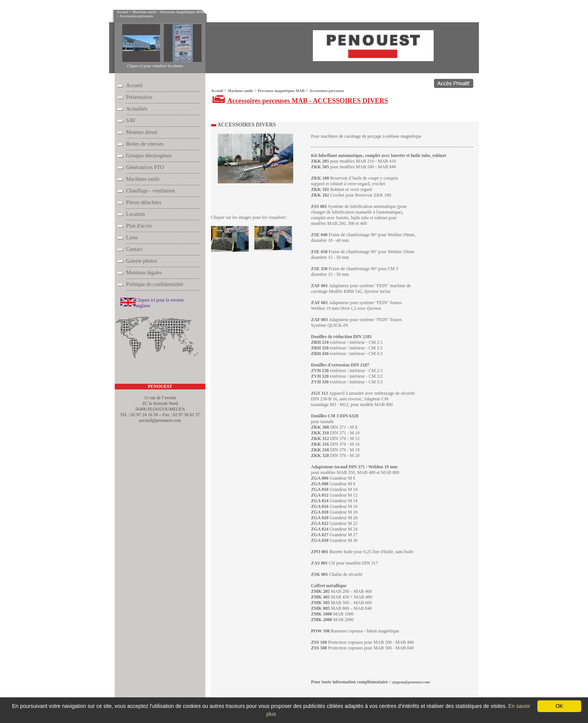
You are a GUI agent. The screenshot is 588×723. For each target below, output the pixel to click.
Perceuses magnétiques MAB (183, 12)
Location (135, 214)
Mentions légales (144, 273)
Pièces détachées (144, 202)
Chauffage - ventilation (151, 191)
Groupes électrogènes (149, 156)
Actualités (137, 109)
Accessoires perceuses (136, 16)
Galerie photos (142, 261)
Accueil (122, 12)
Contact (134, 249)
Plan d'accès (139, 226)
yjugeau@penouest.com (411, 682)
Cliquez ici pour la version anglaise (159, 303)
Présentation (139, 97)
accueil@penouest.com (160, 420)
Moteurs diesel (142, 132)
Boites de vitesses (145, 144)
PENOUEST (160, 386)
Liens (132, 238)
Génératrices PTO (145, 167)
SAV (131, 121)
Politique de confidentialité (155, 284)
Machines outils (145, 12)
